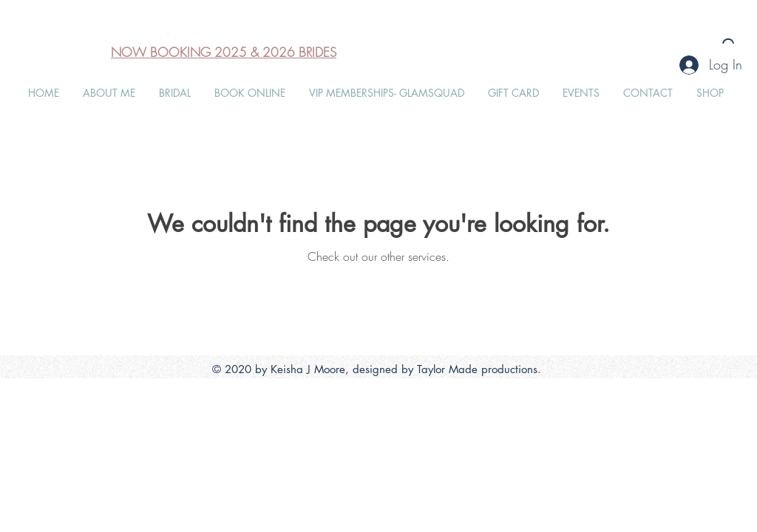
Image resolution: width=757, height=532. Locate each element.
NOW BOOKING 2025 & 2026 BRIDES (224, 52)
